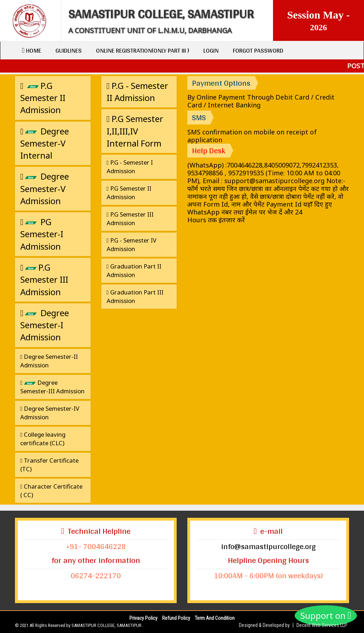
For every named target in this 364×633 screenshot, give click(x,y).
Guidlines (69, 50)
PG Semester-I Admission (42, 234)
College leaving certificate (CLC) (43, 439)
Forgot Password (258, 50)
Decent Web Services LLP (322, 625)
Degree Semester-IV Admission (50, 413)
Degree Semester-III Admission (52, 387)
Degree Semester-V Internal (45, 143)
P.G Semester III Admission (44, 280)
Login (211, 50)
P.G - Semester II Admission (138, 92)
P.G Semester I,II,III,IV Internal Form (135, 131)
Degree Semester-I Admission (45, 325)
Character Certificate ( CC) (51, 491)
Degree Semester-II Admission (49, 361)
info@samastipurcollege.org (268, 546)
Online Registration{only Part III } (143, 50)
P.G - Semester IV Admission (132, 244)
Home (32, 50)
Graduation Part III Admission (135, 296)
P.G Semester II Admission (43, 98)
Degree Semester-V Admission (45, 188)
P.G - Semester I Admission (130, 167)
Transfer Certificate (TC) (49, 465)
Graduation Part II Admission (134, 270)
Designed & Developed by (264, 625)
